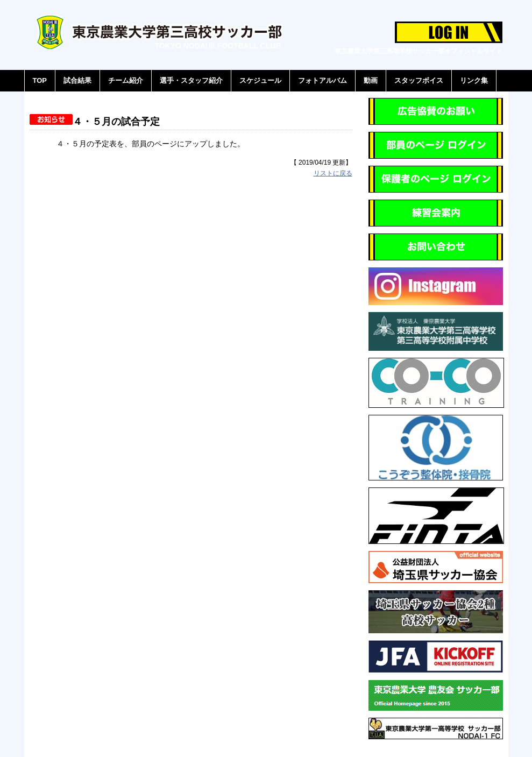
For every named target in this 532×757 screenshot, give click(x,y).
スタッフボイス (419, 80)
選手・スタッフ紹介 (191, 80)
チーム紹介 (126, 80)
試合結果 (77, 80)
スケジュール (260, 80)
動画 (371, 80)
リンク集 (474, 80)
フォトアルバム (322, 80)
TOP (40, 80)
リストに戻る (333, 173)
